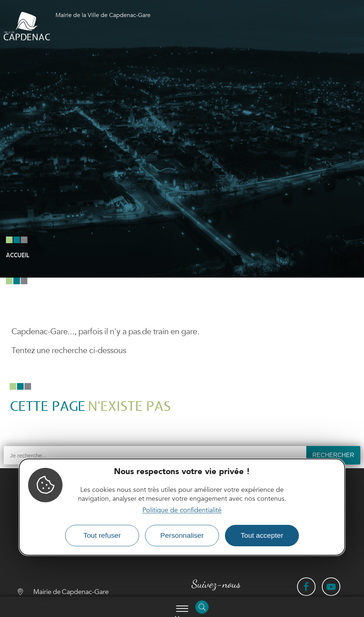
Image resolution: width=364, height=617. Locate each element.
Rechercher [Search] (333, 455)
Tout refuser (102, 535)
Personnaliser (182, 535)
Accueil (18, 255)
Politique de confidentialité (182, 510)
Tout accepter (262, 535)
